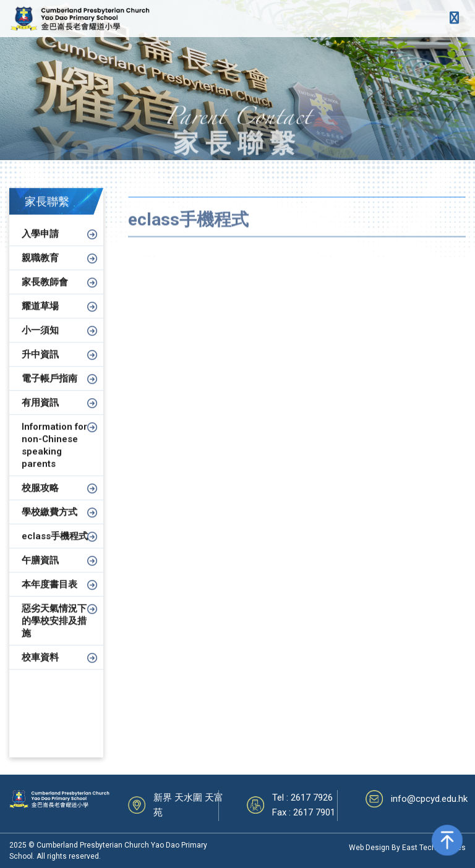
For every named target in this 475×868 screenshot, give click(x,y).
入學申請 (40, 245)
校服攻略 (40, 499)
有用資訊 (40, 414)
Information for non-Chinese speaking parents (54, 456)
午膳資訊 (40, 571)
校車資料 (40, 668)
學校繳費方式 (49, 523)
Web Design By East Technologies (407, 848)
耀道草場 (40, 317)
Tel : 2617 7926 (302, 798)
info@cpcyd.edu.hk (429, 799)
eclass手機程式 (55, 547)
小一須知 (40, 341)
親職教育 (40, 269)
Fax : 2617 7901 (304, 812)
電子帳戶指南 (49, 389)
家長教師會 (45, 293)
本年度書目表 (49, 595)
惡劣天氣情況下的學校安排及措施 (54, 632)
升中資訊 (40, 365)
